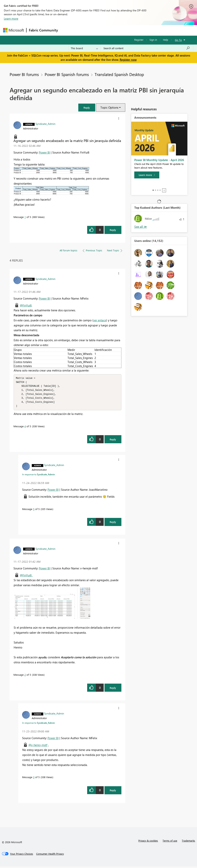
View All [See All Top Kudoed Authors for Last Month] (141, 227)
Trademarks (188, 842)
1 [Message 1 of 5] (25, 217)
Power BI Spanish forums (67, 74)
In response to (38, 476)
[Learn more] (147, 175)
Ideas (99, 30)
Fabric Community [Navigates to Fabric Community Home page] (43, 30)
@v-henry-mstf (38, 746)
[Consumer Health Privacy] (50, 855)
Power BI (44, 152)
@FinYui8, (26, 305)
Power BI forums (24, 74)
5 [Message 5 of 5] (34, 510)
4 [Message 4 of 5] (25, 428)
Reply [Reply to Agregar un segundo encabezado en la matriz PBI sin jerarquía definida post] (113, 230)
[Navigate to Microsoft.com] (13, 30)
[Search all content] (147, 48)
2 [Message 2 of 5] (25, 676)
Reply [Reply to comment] (113, 441)
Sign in (153, 40)
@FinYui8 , (26, 577)
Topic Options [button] (109, 107)
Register (139, 40)
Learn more (11, 19)
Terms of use (170, 842)
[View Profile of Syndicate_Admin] (45, 124)
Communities (116, 30)
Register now (128, 60)
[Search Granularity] (84, 48)
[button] (87, 108)
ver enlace (100, 320)
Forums (67, 30)
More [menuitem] (147, 30)
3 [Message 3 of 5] (34, 779)
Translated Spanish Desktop (119, 74)
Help (166, 40)
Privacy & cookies (148, 842)
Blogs (134, 30)
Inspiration (84, 30)
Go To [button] (178, 40)
